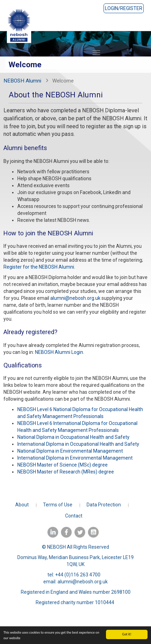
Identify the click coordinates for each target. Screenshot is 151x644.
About (22, 505)
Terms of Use (58, 505)
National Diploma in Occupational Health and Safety (73, 437)
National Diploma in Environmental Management (70, 451)
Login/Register (124, 8)
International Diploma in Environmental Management (75, 458)
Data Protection (104, 505)
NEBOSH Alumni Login (59, 352)
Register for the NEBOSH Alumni (39, 267)
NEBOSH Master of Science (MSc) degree (63, 465)
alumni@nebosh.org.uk (75, 298)
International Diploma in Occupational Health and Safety (78, 444)
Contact (74, 516)
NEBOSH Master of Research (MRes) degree (66, 472)
